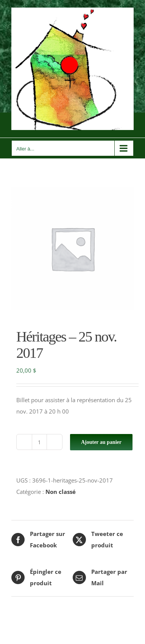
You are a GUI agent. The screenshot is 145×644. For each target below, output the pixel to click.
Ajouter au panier (101, 442)
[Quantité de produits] (39, 442)
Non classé (61, 492)
